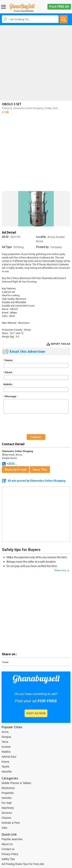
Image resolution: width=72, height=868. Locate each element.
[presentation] (31, 423)
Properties (8, 793)
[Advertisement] (36, 63)
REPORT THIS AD (58, 344)
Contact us (8, 849)
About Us (7, 844)
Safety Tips (8, 859)
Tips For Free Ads (33, 864)
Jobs (4, 828)
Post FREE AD (59, 7)
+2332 (12, 464)
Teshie (5, 767)
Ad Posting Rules (12, 864)
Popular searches (12, 839)
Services (7, 813)
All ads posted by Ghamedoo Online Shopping (37, 481)
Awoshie (7, 772)
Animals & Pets (11, 823)
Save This (40, 470)
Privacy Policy (10, 854)
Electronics (8, 788)
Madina (6, 752)
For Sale (7, 803)
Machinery (8, 808)
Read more (60, 570)
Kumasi (6, 747)
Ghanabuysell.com (22, 7)
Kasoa (5, 762)
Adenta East (9, 757)
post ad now (36, 713)
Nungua (6, 737)
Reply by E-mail (16, 470)
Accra (5, 732)
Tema (5, 742)
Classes (6, 818)
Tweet (5, 662)
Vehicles (7, 798)
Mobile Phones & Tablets (16, 783)
